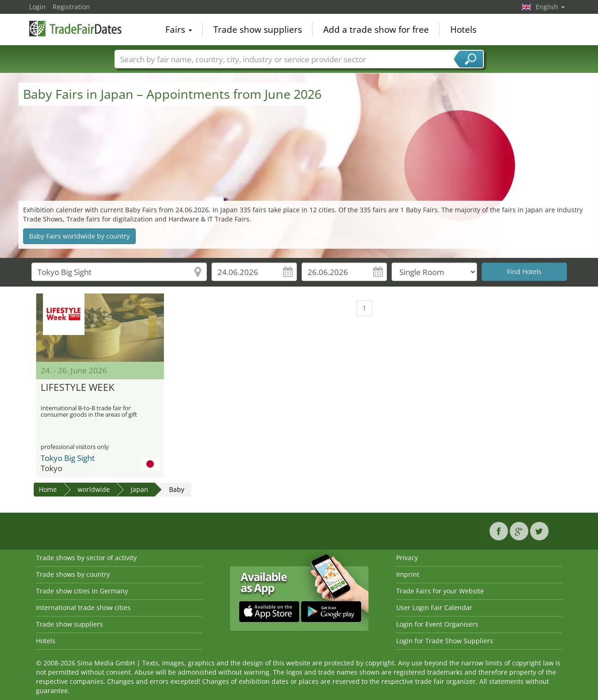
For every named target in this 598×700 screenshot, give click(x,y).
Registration (71, 7)
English (550, 7)
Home (48, 489)
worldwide (94, 489)
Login (37, 7)
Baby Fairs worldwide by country (79, 236)
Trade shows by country (73, 574)
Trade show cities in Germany (82, 591)
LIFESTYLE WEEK (78, 388)
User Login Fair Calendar (434, 607)
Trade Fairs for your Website (440, 591)
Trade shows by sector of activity (86, 558)
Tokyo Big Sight (68, 458)
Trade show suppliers (258, 30)
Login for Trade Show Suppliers (445, 641)
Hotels (463, 30)
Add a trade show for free (376, 30)
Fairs (179, 30)
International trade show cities (83, 607)
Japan (139, 489)
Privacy (407, 558)
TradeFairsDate (75, 29)
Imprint (408, 574)
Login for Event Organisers (437, 624)
